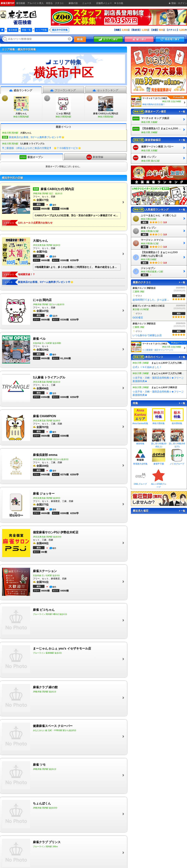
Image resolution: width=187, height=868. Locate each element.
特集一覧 (26, 30)
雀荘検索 (13, 30)
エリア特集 (41, 30)
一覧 (182, 112)
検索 (80, 39)
